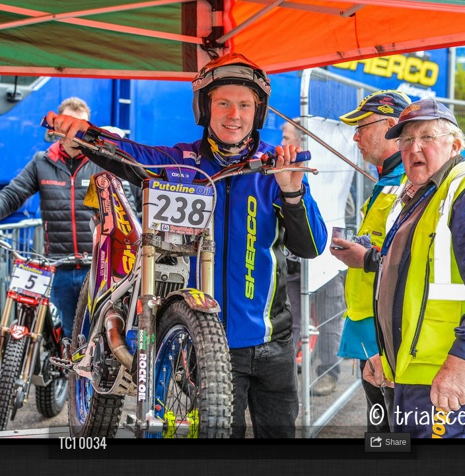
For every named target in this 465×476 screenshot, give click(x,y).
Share (396, 442)
